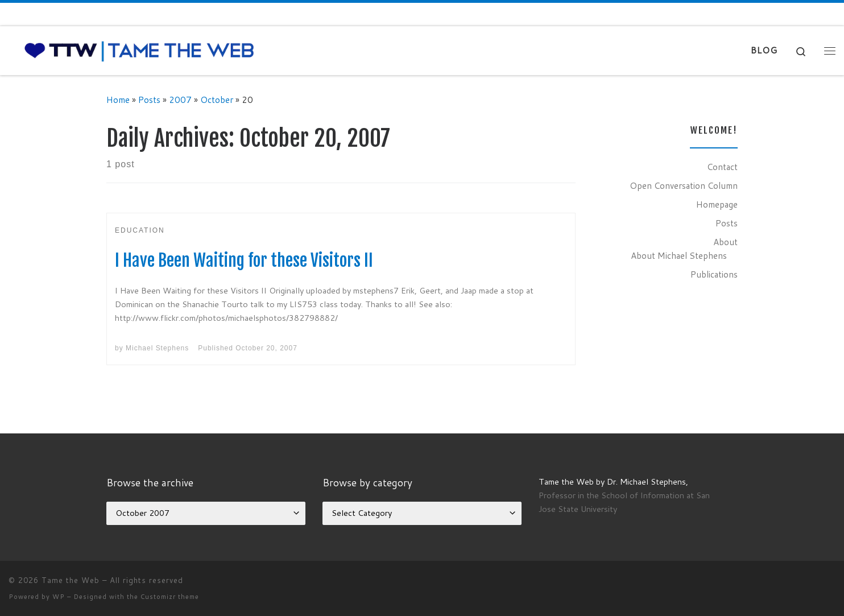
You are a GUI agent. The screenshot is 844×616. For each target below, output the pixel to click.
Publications (714, 274)
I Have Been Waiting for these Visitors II (244, 260)
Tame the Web (71, 580)
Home (118, 100)
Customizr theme (170, 597)
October (217, 100)
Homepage (717, 204)
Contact (722, 167)
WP (59, 597)
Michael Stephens (157, 348)
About (725, 242)
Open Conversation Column (684, 185)
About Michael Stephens (679, 255)
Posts (149, 100)
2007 (180, 100)
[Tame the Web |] (139, 50)
